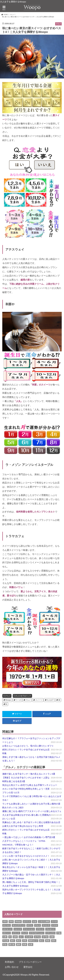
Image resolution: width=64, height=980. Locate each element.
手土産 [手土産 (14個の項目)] (6, 941)
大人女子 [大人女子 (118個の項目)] (29, 937)
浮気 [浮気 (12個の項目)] (25, 941)
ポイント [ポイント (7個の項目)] (7, 933)
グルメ (8, 696)
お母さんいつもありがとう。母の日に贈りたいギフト (28, 746)
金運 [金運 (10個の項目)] (31, 945)
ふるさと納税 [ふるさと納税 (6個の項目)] (44, 922)
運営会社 (28, 967)
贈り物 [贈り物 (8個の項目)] (12, 945)
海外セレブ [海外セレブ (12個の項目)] (33, 941)
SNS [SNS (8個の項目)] (11, 922)
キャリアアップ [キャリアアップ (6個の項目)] (19, 925)
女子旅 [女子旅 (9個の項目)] (45, 937)
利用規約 (9, 962)
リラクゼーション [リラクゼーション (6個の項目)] (37, 933)
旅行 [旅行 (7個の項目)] (13, 941)
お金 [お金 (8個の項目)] (35, 922)
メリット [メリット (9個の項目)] (16, 933)
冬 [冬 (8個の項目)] (10, 937)
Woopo (8, 700)
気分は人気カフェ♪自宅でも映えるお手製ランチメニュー (30, 785)
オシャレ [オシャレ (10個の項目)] (7, 925)
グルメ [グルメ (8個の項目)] (38, 925)
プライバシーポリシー (30, 962)
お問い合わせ (12, 967)
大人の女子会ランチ (23, 696)
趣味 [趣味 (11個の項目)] (19, 945)
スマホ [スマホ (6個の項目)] (55, 925)
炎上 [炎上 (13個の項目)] (42, 941)
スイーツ (39, 700)
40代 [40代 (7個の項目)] (5, 922)
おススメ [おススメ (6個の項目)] (27, 922)
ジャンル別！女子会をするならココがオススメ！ (26, 856)
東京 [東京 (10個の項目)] (19, 941)
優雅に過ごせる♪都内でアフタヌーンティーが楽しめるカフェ (32, 811)
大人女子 (50, 700)
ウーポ (18, 700)
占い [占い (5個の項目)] (21, 937)
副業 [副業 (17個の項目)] (15, 937)
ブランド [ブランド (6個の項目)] (40, 929)
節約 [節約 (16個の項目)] (54, 941)
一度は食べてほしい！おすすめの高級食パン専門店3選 (29, 837)
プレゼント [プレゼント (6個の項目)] (50, 929)
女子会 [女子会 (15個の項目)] (37, 937)
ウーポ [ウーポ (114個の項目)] (54, 922)
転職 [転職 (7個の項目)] (25, 945)
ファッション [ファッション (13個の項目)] (29, 929)
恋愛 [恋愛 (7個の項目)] (52, 937)
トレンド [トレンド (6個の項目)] (18, 929)
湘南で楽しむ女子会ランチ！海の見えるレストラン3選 (29, 774)
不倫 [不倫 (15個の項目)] (59, 933)
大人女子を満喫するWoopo (13, 2)
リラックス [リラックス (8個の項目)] (50, 933)
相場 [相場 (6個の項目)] (48, 941)
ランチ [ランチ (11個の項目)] (25, 933)
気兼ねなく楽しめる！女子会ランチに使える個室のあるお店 (31, 822)
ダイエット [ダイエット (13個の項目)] (7, 929)
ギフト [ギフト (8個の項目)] (30, 925)
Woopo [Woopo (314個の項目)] (18, 922)
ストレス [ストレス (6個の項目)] (46, 925)
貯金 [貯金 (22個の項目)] (5, 945)
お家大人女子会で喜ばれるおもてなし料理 (23, 826)
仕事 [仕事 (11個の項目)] (5, 937)
